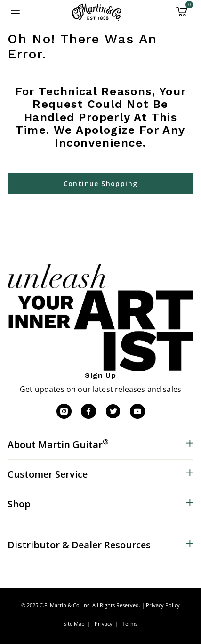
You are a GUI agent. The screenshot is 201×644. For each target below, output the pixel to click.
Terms (130, 624)
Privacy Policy (163, 605)
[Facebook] (88, 411)
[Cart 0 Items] (182, 15)
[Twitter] (113, 411)
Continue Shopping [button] (101, 183)
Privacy (104, 624)
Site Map (74, 624)
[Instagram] (64, 411)
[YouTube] (137, 411)
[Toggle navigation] (16, 12)
